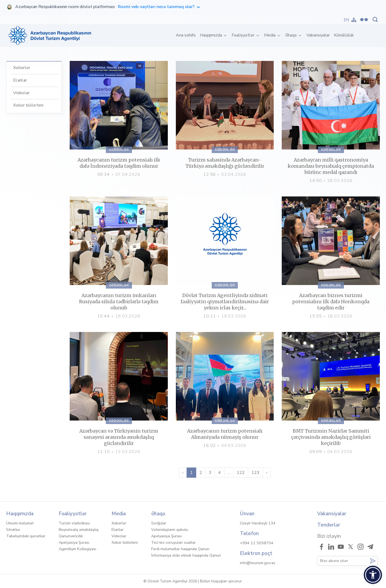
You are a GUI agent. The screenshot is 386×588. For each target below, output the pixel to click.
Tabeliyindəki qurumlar (26, 536)
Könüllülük (344, 35)
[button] (373, 575)
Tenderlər (329, 525)
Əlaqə (292, 35)
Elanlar (20, 80)
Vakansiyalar (318, 35)
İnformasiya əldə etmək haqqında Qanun (186, 555)
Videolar (21, 93)
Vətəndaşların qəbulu (170, 529)
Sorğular (159, 523)
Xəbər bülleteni (28, 105)
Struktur (13, 529)
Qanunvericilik (71, 536)
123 (255, 473)
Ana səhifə (187, 35)
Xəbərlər (22, 68)
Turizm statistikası (74, 523)
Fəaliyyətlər (244, 35)
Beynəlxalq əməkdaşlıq (79, 529)
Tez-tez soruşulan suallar (173, 542)
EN (346, 20)
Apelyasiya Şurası (74, 542)
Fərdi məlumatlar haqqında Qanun (180, 549)
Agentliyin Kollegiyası (77, 549)
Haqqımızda (211, 35)
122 (241, 473)
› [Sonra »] (267, 473)
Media (270, 35)
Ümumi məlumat (20, 523)
